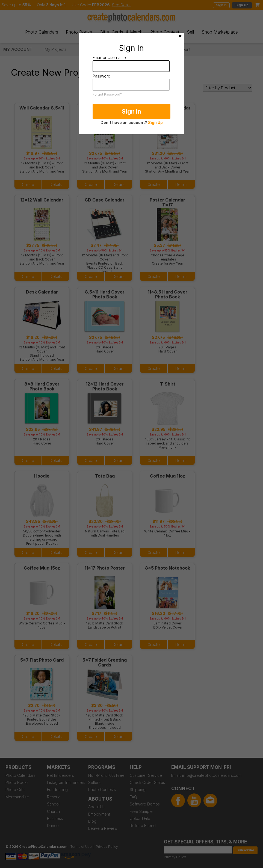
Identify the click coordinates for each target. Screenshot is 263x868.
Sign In (131, 111)
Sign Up (155, 123)
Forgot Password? (107, 94)
